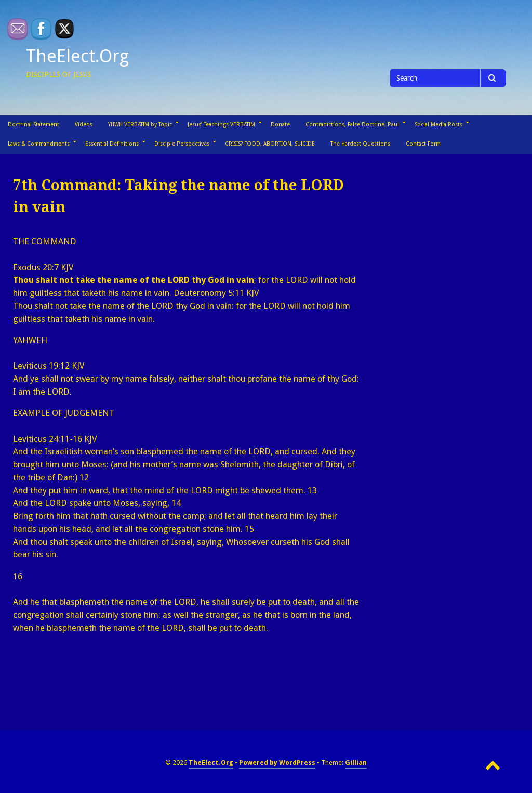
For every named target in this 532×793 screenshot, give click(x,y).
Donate (280, 125)
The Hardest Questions (360, 144)
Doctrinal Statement (34, 125)
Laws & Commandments (39, 144)
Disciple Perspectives (182, 144)
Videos (84, 125)
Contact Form (423, 144)
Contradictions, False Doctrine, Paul (352, 125)
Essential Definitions (112, 144)
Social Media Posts (438, 125)
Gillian (356, 763)
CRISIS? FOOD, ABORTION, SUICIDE (270, 144)
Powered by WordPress (277, 763)
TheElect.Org (77, 56)
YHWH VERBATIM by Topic (140, 125)
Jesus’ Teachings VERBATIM (221, 125)
